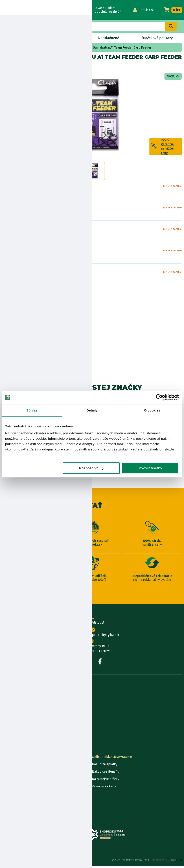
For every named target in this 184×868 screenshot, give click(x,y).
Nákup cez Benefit (105, 773)
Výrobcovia (10, 740)
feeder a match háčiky (46, 48)
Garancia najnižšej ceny (19, 773)
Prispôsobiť (91, 468)
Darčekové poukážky (17, 781)
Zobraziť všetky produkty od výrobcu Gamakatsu (23, 367)
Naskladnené (108, 38)
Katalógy (9, 733)
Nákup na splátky (26, 311)
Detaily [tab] (92, 410)
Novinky (18, 38)
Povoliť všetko (150, 468)
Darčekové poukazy (157, 38)
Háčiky (23, 48)
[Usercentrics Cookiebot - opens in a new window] (159, 397)
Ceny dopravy (12, 788)
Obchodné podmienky (18, 718)
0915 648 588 (92, 622)
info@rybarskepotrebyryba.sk (92, 634)
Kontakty (9, 759)
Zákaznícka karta (104, 788)
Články (7, 725)
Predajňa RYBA (13, 703)
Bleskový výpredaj (61, 38)
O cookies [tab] (152, 410)
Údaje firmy (10, 711)
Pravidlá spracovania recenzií (23, 796)
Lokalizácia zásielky (16, 766)
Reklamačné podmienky (20, 810)
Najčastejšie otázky (106, 781)
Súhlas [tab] (32, 410)
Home (11, 48)
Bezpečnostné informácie (24, 323)
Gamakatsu (23, 67)
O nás (6, 696)
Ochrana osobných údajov (21, 803)
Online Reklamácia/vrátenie (112, 759)
